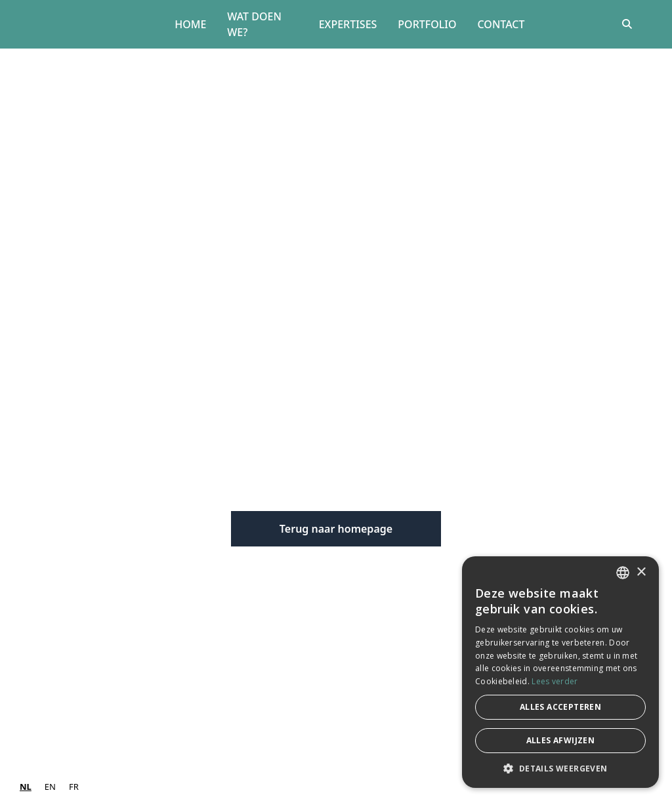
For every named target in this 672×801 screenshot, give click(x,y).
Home (190, 24)
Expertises (348, 24)
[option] (50, 787)
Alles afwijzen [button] (561, 740)
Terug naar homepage (336, 529)
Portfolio (427, 24)
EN (50, 787)
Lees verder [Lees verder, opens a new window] (555, 681)
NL (26, 787)
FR (74, 787)
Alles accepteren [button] (560, 707)
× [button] (641, 572)
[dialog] (560, 672)
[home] (94, 24)
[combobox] (26, 787)
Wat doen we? (254, 24)
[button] (560, 768)
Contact (501, 24)
